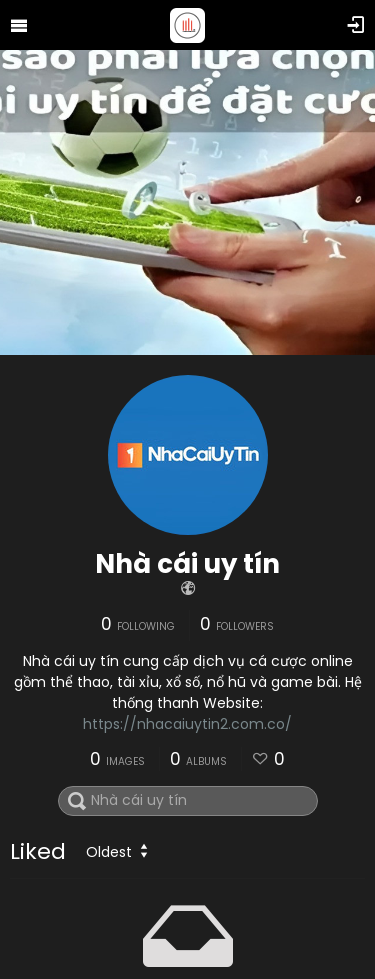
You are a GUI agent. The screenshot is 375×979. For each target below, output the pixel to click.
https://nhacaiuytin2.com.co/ (187, 724)
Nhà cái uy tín (187, 564)
